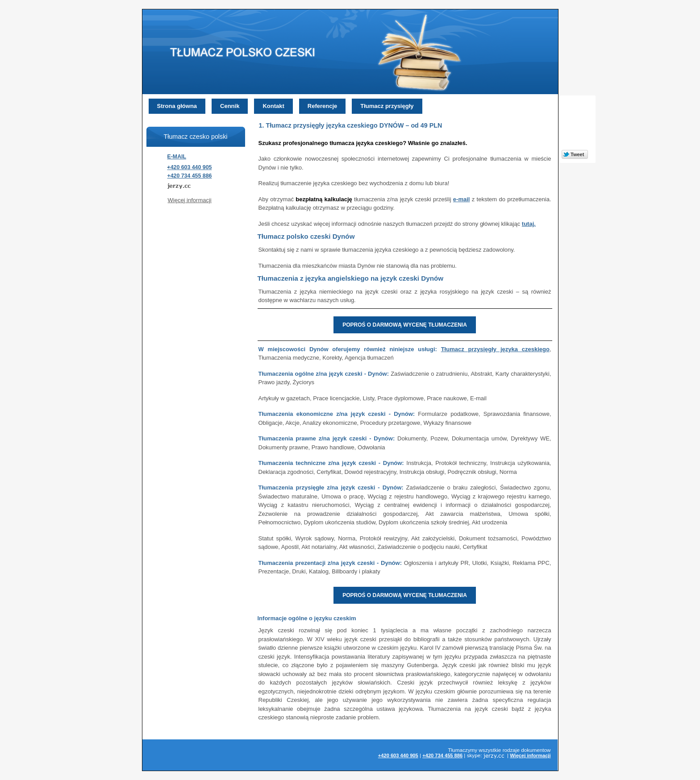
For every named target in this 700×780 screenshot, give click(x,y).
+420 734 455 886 (190, 176)
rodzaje (511, 750)
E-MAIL (177, 157)
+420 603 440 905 (190, 167)
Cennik (230, 106)
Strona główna (177, 106)
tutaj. (529, 224)
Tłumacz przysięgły (387, 106)
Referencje (322, 106)
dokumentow (536, 750)
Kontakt (273, 106)
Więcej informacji (190, 200)
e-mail (462, 199)
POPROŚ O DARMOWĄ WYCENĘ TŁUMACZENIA (405, 325)
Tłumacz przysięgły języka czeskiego (495, 349)
